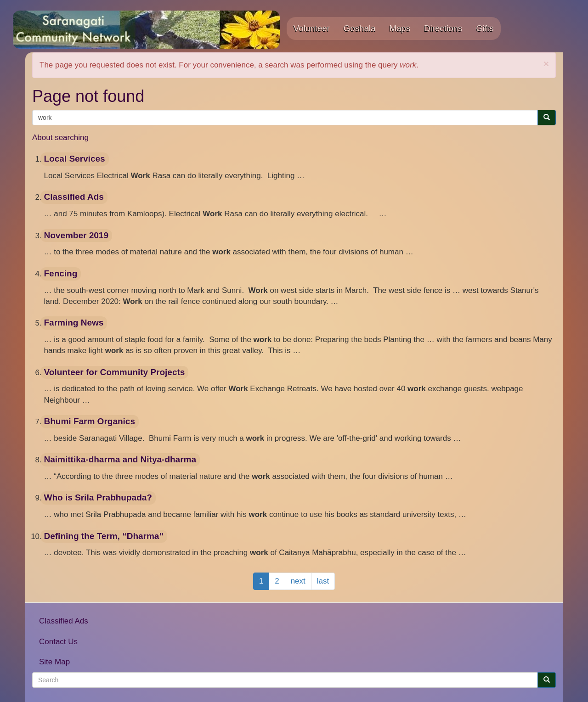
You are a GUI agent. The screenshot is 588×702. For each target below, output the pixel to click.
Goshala (360, 28)
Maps (400, 28)
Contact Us (58, 642)
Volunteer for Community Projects (115, 372)
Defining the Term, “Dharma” (104, 536)
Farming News (74, 323)
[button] (546, 64)
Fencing (61, 273)
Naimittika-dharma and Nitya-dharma (120, 459)
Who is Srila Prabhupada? (98, 497)
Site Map (54, 662)
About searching (60, 138)
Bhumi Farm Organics (90, 421)
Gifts (485, 28)
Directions (443, 28)
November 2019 (76, 235)
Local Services (75, 159)
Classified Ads (74, 197)
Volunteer (312, 28)
